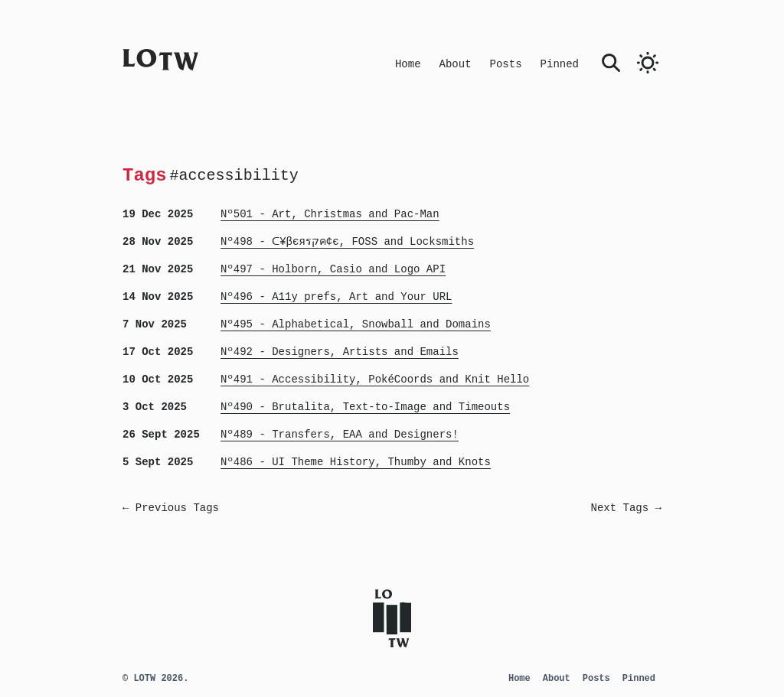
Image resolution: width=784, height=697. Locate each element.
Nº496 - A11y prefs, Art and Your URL (336, 297)
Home (408, 64)
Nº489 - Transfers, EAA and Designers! (340, 435)
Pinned (560, 64)
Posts (506, 64)
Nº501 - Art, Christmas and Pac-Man (330, 214)
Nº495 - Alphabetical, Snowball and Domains (356, 324)
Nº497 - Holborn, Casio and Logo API (333, 269)
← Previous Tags (171, 508)
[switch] (648, 63)
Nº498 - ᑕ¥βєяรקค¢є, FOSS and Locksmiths (347, 242)
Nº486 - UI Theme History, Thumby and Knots (356, 462)
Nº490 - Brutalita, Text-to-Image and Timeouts (365, 407)
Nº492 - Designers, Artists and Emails (340, 352)
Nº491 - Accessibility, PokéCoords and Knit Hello (375, 379)
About (456, 64)
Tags (145, 175)
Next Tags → (626, 508)
